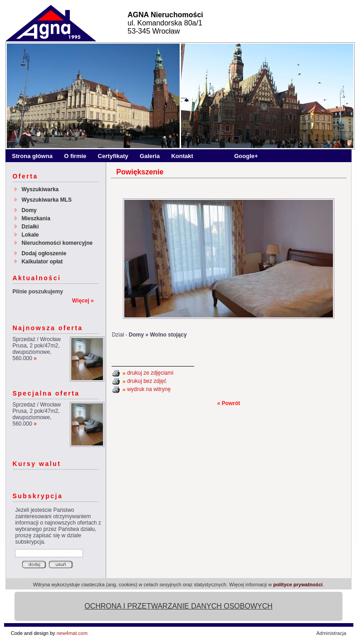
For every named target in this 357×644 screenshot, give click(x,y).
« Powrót (229, 403)
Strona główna (32, 156)
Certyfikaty (113, 156)
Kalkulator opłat (42, 262)
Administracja (331, 633)
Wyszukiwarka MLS (46, 200)
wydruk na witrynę (149, 389)
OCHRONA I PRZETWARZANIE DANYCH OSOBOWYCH (178, 606)
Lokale (30, 235)
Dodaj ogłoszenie (44, 253)
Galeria (150, 156)
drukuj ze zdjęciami (150, 373)
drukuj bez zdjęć (147, 381)
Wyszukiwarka (40, 189)
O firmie (75, 156)
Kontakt (182, 156)
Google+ (246, 156)
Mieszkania (36, 218)
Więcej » (83, 301)
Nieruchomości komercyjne (57, 243)
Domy (29, 210)
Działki (30, 227)
